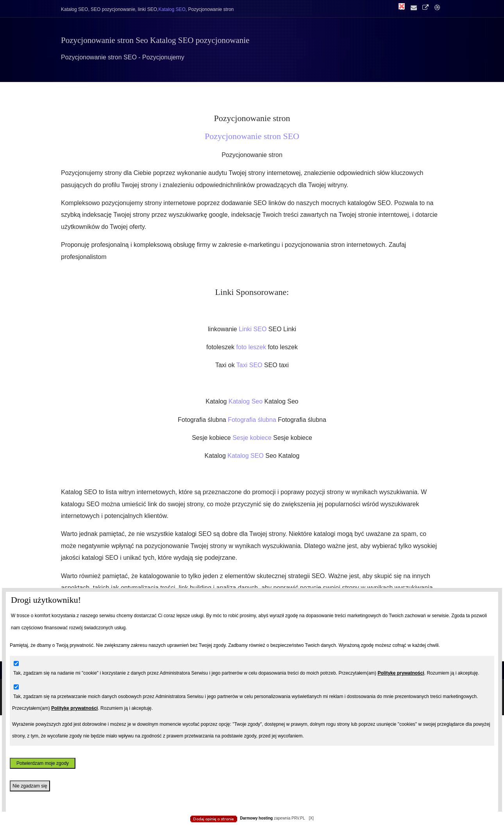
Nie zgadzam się (30, 786)
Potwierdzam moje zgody (43, 763)
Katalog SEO (246, 456)
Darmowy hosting (256, 818)
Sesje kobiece (253, 438)
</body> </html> (252, 39)
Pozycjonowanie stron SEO (252, 136)
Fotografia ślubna (253, 420)
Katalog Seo (247, 401)
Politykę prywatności (401, 673)
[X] (311, 818)
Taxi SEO (250, 365)
